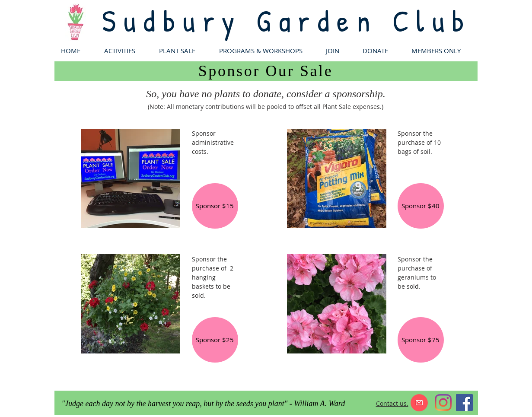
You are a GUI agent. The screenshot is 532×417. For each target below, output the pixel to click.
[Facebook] (464, 403)
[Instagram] (443, 403)
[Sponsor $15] (215, 206)
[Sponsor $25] (215, 340)
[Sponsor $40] (421, 206)
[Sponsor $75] (421, 340)
